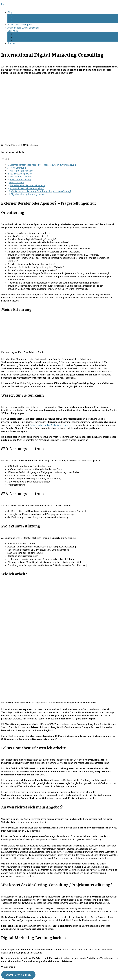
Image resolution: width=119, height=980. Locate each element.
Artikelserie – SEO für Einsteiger (30, 18)
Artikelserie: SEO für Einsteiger (23, 28)
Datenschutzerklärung (25, 40)
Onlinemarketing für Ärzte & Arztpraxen (50, 425)
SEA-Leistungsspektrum (21, 177)
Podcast (18, 34)
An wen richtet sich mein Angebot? (27, 188)
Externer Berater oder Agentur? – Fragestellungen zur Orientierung (43, 165)
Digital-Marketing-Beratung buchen (28, 194)
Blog (10, 12)
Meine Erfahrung (18, 168)
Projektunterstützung (20, 180)
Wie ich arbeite (17, 182)
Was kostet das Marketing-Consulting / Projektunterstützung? (41, 191)
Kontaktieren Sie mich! (18, 975)
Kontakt (12, 43)
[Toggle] (8, 159)
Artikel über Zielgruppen (26, 21)
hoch (4, 4)
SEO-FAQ (19, 15)
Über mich (13, 31)
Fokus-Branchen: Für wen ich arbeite (27, 185)
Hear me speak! (22, 37)
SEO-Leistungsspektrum (21, 174)
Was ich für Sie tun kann (21, 171)
